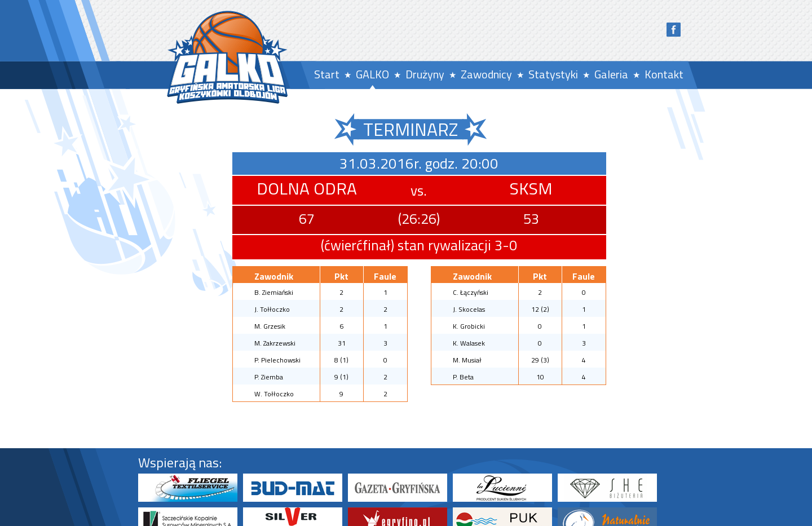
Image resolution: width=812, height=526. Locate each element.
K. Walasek (469, 343)
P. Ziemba (269, 377)
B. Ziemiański (274, 292)
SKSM (531, 188)
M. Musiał (467, 360)
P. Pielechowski (277, 360)
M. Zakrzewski (275, 343)
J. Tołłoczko (272, 309)
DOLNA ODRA (307, 188)
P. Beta (463, 377)
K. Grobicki (469, 326)
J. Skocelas (469, 309)
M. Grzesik (270, 326)
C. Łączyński (471, 292)
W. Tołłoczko (274, 394)
